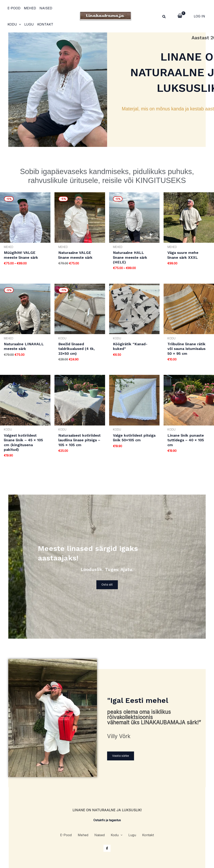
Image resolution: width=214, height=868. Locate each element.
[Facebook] (107, 847)
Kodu (61, 8)
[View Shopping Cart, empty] (180, 16)
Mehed (29, 8)
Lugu (12, 24)
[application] (66, 8)
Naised (45, 8)
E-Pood (14, 8)
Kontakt (28, 24)
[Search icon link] (164, 17)
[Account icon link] (199, 16)
